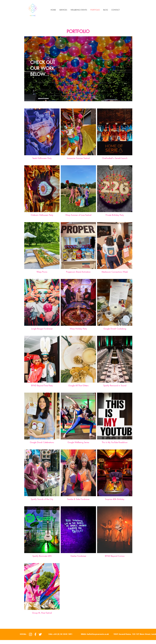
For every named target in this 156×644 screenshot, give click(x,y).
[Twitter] (40, 634)
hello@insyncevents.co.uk (98, 634)
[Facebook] (35, 634)
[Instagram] (31, 634)
